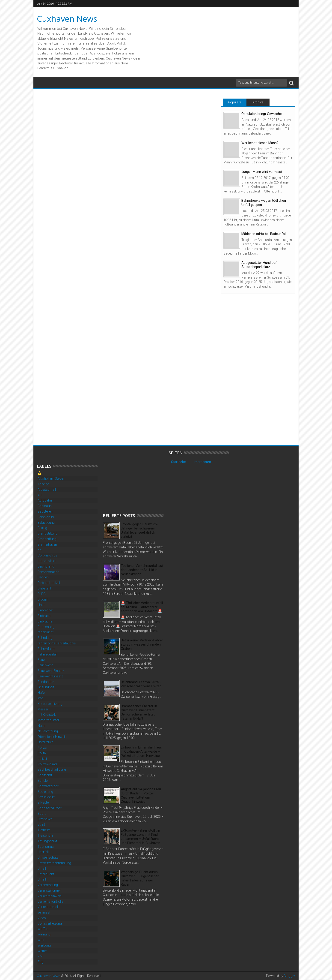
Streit (41, 824)
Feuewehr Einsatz (50, 676)
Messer (43, 709)
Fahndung (45, 638)
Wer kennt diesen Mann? (260, 143)
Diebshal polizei (49, 583)
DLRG (42, 594)
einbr (41, 605)
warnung (44, 934)
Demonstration (49, 572)
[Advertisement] (137, 479)
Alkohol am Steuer (51, 478)
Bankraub (45, 506)
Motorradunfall (49, 720)
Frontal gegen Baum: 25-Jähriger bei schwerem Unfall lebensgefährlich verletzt (139, 530)
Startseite (178, 462)
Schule (43, 781)
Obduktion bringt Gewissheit (262, 114)
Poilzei (42, 748)
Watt (41, 940)
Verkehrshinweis (50, 896)
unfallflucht (46, 874)
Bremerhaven (47, 544)
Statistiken (45, 819)
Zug (40, 962)
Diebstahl (44, 588)
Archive (258, 102)
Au (40, 495)
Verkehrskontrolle (50, 902)
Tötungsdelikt (47, 841)
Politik (42, 753)
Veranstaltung (48, 885)
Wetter (42, 951)
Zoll (40, 956)
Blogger (289, 976)
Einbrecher (45, 610)
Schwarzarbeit (48, 786)
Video (42, 918)
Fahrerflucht (46, 649)
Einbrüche (45, 621)
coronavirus (47, 561)
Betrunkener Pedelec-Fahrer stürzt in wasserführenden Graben (142, 644)
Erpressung (46, 627)
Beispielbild (46, 517)
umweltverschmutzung (54, 863)
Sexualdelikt (46, 797)
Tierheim (44, 830)
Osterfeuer (45, 742)
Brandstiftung (47, 533)
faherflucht (46, 632)
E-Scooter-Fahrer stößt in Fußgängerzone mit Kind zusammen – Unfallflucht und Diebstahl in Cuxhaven (141, 837)
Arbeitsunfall (47, 490)
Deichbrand (46, 566)
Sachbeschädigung (52, 770)
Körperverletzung (50, 704)
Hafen (42, 693)
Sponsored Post (50, 808)
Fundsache (46, 682)
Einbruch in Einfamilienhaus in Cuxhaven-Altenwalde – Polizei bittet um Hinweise (141, 752)
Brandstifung (47, 539)
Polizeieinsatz (47, 764)
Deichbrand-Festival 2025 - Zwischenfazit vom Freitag (141, 684)
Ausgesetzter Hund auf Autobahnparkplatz (259, 265)
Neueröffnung (48, 731)
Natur (42, 726)
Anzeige (43, 484)
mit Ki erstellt (47, 715)
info (40, 698)
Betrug (42, 528)
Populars (235, 102)
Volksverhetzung (50, 923)
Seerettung (45, 792)
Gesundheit (46, 687)
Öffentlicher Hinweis (52, 737)
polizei (42, 759)
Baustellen (45, 511)
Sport (42, 814)
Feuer (42, 660)
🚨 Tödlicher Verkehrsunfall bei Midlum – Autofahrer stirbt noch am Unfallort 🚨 (142, 607)
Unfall (42, 869)
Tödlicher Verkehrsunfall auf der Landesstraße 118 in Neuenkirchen (142, 570)
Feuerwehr (45, 665)
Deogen (43, 577)
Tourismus (46, 847)
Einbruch (44, 616)
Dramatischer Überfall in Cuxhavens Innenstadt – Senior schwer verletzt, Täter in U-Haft (139, 712)
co (40, 550)
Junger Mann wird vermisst (262, 172)
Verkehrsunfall (48, 907)
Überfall (43, 852)
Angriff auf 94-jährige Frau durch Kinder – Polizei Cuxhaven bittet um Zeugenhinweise (141, 795)
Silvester (44, 803)
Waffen (43, 929)
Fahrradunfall (47, 654)
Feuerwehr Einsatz (51, 671)
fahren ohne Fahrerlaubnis (57, 643)
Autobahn (45, 500)
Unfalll (42, 879)
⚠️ (40, 473)
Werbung (44, 945)
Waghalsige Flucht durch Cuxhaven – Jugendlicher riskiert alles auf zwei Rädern (140, 878)
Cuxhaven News (67, 19)
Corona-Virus (47, 555)
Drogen (43, 599)
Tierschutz (45, 836)
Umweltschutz (48, 857)
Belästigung (46, 523)
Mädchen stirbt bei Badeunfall (264, 234)
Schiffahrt (45, 775)
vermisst (44, 912)
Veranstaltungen (49, 890)
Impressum (202, 462)
